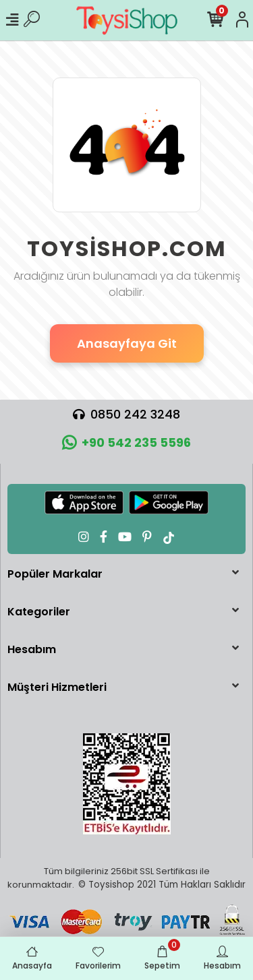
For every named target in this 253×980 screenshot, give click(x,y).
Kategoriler (39, 612)
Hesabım (32, 649)
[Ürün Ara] (32, 20)
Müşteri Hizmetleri (57, 687)
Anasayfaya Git (127, 343)
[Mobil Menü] (12, 20)
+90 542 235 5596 (126, 442)
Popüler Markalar (55, 574)
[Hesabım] (242, 20)
